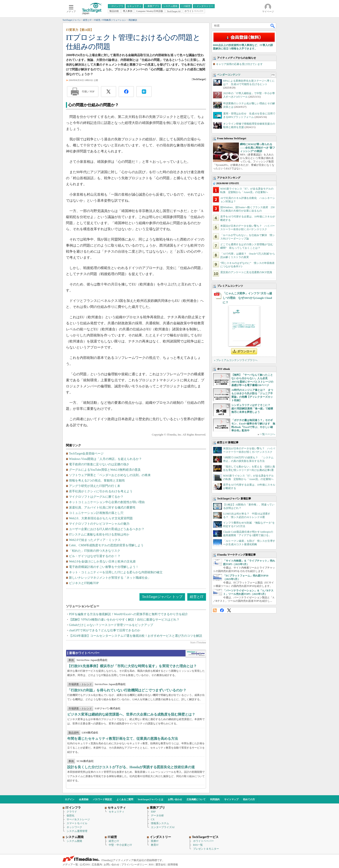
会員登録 (84, 799)
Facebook (222, 610)
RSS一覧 (198, 845)
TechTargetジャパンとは (151, 799)
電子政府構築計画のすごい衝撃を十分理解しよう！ (104, 567)
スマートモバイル (77, 823)
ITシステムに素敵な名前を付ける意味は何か (99, 535)
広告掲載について (196, 799)
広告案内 (97, 865)
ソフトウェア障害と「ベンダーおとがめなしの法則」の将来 (110, 475)
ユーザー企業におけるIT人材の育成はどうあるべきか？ (107, 529)
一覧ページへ (267, 434)
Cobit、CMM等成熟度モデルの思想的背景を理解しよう (106, 545)
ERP (153, 812)
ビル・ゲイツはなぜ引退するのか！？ (95, 556)
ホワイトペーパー (203, 841)
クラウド (72, 812)
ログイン (70, 799)
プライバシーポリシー (134, 865)
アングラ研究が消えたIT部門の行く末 (95, 486)
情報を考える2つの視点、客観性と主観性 (97, 481)
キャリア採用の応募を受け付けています (239, 64)
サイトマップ (231, 799)
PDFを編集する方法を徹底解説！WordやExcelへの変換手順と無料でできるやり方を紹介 (128, 614)
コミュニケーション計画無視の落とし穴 (96, 513)
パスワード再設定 (102, 799)
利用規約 (215, 799)
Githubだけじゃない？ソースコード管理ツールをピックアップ (111, 625)
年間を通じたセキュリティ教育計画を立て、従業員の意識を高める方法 (123, 739)
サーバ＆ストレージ (78, 819)
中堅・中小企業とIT (120, 845)
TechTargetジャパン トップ (162, 597)
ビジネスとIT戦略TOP (84, 583)
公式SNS (85, 865)
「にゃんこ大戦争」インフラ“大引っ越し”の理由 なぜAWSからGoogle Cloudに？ (247, 298)
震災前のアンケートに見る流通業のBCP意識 (246, 272)
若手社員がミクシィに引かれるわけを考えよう (101, 491)
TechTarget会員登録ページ (86, 454)
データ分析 (157, 816)
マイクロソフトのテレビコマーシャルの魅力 (99, 524)
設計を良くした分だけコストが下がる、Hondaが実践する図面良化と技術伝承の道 (131, 767)
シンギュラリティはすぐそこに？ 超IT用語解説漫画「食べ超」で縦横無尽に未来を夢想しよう (252, 409)
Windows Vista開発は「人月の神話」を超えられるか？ (105, 459)
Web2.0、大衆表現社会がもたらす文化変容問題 (101, 518)
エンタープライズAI (163, 827)
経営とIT (197, 597)
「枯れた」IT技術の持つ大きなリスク (95, 551)
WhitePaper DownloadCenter (196, 654)
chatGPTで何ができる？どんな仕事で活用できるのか (105, 630)
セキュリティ (117, 812)
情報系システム (160, 823)
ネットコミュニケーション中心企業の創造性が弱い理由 (107, 502)
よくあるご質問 (125, 799)
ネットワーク (74, 827)
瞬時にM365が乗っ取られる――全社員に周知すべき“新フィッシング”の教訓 (257, 148)
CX (153, 819)
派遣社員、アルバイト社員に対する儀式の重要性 (102, 508)
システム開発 (74, 841)
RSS (215, 610)
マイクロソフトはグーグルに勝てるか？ (96, 497)
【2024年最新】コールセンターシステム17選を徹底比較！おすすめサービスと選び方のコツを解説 (136, 636)
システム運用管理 (77, 831)
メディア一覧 (70, 865)
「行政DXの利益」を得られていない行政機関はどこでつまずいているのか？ (127, 690)
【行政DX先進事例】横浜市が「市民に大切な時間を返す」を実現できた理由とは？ (132, 666)
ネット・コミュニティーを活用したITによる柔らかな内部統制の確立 (116, 572)
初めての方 (249, 799)
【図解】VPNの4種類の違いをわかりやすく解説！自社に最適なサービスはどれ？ (124, 620)
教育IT (155, 845)
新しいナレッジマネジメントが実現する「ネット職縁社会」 (110, 578)
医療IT (155, 841)
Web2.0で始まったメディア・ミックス (95, 540)
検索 (273, 26)
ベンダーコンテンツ (229, 75)
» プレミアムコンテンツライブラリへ (236, 360)
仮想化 (70, 816)
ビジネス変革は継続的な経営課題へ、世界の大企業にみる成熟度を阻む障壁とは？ (131, 714)
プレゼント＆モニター (206, 849)
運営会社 (161, 865)
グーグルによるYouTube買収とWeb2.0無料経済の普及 (105, 470)
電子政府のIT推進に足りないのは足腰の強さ (99, 464)
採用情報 (173, 865)
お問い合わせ (175, 799)
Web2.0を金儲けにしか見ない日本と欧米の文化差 (102, 562)
